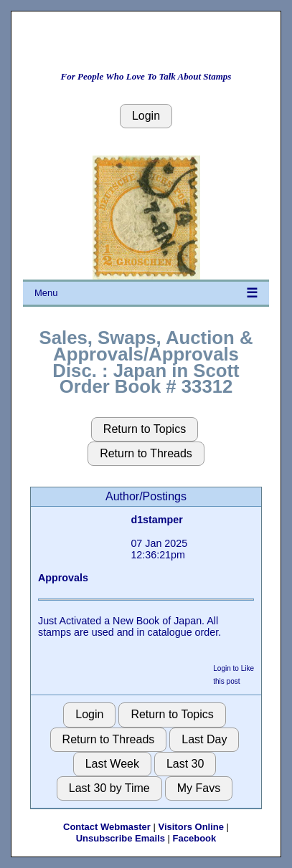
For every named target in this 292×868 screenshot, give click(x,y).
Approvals (63, 578)
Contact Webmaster (107, 827)
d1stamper (156, 520)
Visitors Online (191, 827)
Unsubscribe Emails (121, 838)
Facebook (195, 838)
